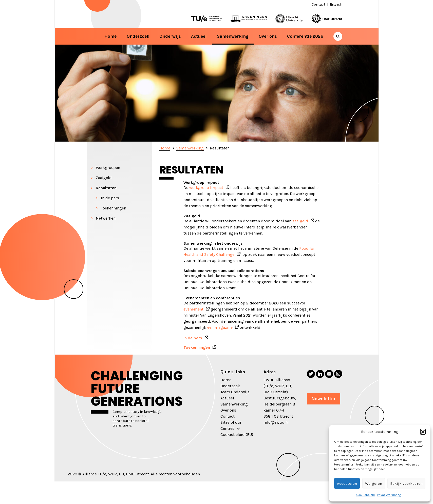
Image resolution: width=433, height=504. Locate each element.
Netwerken (106, 218)
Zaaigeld (104, 178)
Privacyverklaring (389, 495)
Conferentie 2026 (305, 36)
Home (110, 36)
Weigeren (374, 483)
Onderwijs (170, 36)
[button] (423, 432)
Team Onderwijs (235, 392)
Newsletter (324, 399)
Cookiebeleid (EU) (237, 434)
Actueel (199, 36)
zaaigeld (300, 221)
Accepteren (347, 483)
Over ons (268, 36)
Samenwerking (233, 36)
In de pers (110, 198)
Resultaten (106, 188)
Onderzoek (138, 36)
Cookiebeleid (365, 495)
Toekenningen (114, 208)
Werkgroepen (108, 168)
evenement (193, 309)
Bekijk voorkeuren (406, 483)
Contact (318, 4)
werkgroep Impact (206, 188)
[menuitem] (336, 4)
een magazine (220, 327)
